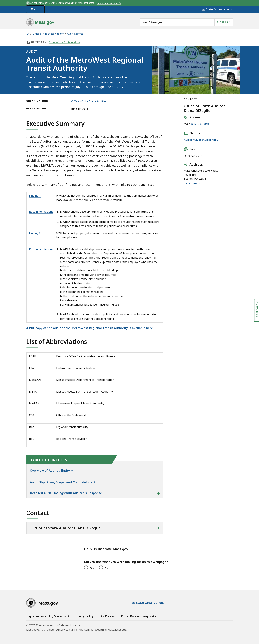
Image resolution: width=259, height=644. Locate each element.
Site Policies (107, 616)
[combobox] (186, 22)
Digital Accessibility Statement (48, 616)
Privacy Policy (84, 616)
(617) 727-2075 (200, 124)
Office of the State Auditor (48, 34)
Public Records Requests (138, 616)
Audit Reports (75, 34)
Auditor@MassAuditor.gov (201, 140)
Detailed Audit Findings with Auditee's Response (66, 493)
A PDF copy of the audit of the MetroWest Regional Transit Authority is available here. (90, 328)
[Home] (28, 34)
